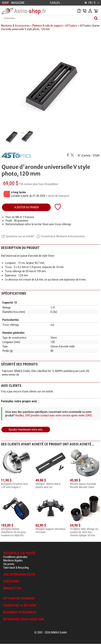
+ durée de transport (58, 196)
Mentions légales (13, 560)
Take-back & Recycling (16, 568)
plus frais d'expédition (45, 184)
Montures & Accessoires (15, 26)
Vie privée (9, 564)
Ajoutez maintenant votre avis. (26, 430)
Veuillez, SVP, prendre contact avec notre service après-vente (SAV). (54, 415)
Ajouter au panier (26, 207)
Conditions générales (15, 557)
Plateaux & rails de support (47, 26)
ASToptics (71, 26)
